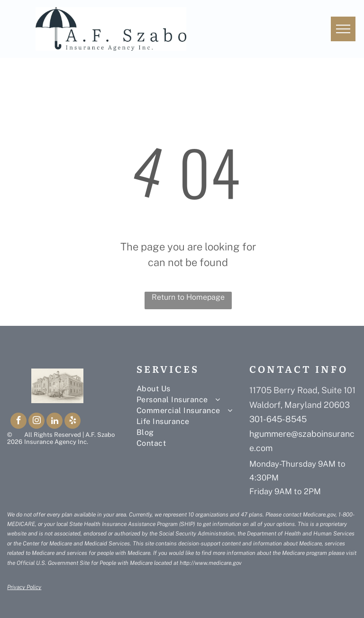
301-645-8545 (278, 419)
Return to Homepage (188, 297)
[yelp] (73, 422)
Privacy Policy (24, 587)
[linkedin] (55, 422)
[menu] (343, 29)
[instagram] (36, 422)
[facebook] (18, 422)
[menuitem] (193, 389)
